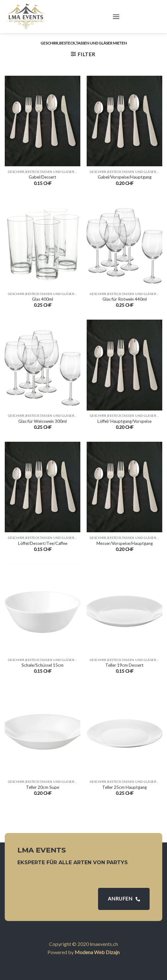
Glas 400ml (43, 299)
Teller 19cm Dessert (124, 665)
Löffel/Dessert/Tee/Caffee (43, 543)
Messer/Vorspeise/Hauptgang (125, 543)
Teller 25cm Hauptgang (124, 787)
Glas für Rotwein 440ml (125, 299)
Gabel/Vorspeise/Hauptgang (125, 177)
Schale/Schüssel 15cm (43, 665)
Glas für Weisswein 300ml (43, 421)
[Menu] (116, 17)
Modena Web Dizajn (97, 952)
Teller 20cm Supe (43, 787)
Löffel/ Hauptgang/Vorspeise (124, 421)
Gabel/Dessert (43, 177)
